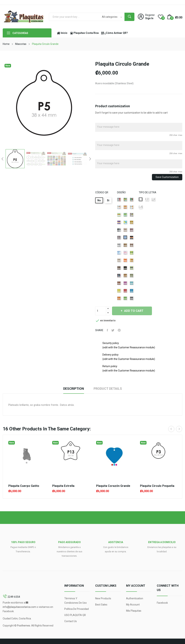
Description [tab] (73, 389)
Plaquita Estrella (63, 486)
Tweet (113, 330)
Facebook (162, 603)
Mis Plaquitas (134, 611)
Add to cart (135, 311)
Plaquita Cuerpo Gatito (24, 486)
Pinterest (120, 330)
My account (133, 605)
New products (103, 598)
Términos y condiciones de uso (76, 601)
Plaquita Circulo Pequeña (157, 486)
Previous (2, 159)
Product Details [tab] (109, 389)
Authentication (135, 598)
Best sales (101, 605)
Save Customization (167, 177)
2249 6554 (14, 597)
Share (108, 330)
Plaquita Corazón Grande (113, 486)
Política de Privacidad (77, 609)
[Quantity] (101, 311)
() (161, 17)
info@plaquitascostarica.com (19, 607)
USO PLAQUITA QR (75, 615)
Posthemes (24, 626)
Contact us (71, 621)
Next (91, 159)
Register (150, 15)
